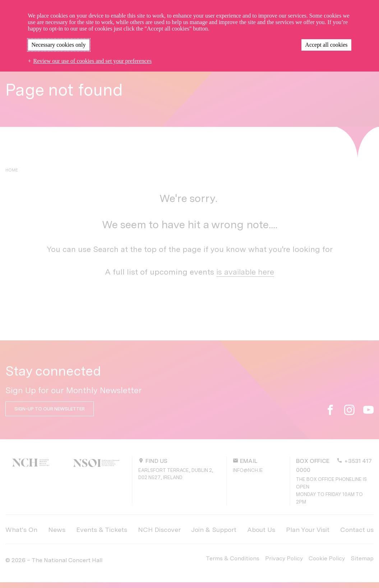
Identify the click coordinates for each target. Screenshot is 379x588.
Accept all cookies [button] (326, 45)
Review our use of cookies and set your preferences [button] (93, 61)
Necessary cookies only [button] (59, 45)
